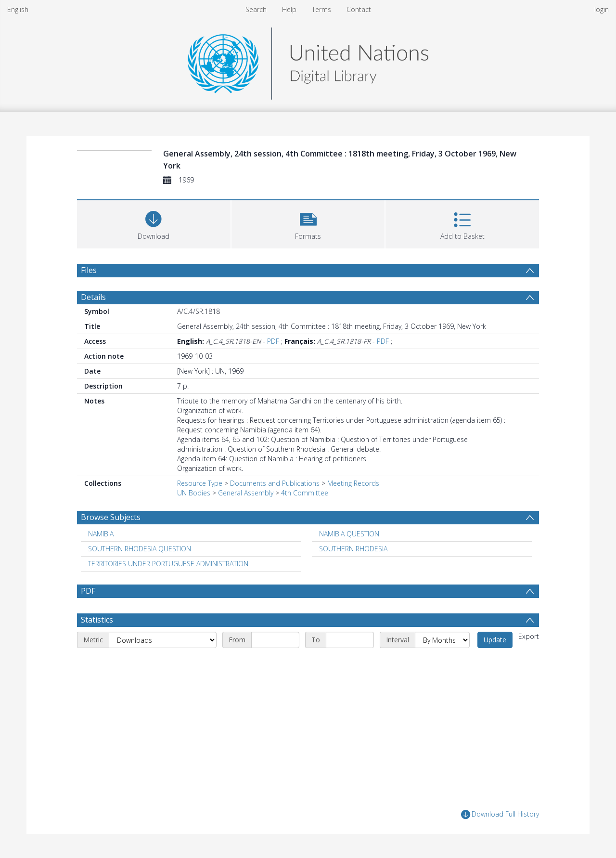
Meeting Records (353, 483)
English (18, 9)
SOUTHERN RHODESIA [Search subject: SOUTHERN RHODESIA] (353, 549)
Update (495, 640)
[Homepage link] (308, 61)
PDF (273, 341)
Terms (321, 9)
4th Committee (305, 493)
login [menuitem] (602, 9)
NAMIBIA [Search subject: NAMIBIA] (101, 534)
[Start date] (275, 640)
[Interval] (442, 640)
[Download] (154, 223)
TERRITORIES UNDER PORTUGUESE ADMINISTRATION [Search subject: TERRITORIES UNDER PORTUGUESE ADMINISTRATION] (168, 564)
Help (289, 9)
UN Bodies (194, 493)
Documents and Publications (275, 483)
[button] (308, 223)
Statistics (97, 620)
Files (89, 270)
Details (93, 297)
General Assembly (246, 493)
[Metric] (163, 640)
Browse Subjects (111, 517)
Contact (359, 9)
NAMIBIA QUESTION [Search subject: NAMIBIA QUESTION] (349, 534)
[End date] (350, 640)
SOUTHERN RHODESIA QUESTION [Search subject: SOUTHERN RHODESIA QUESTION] (140, 549)
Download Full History (500, 814)
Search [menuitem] (256, 9)
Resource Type (200, 483)
